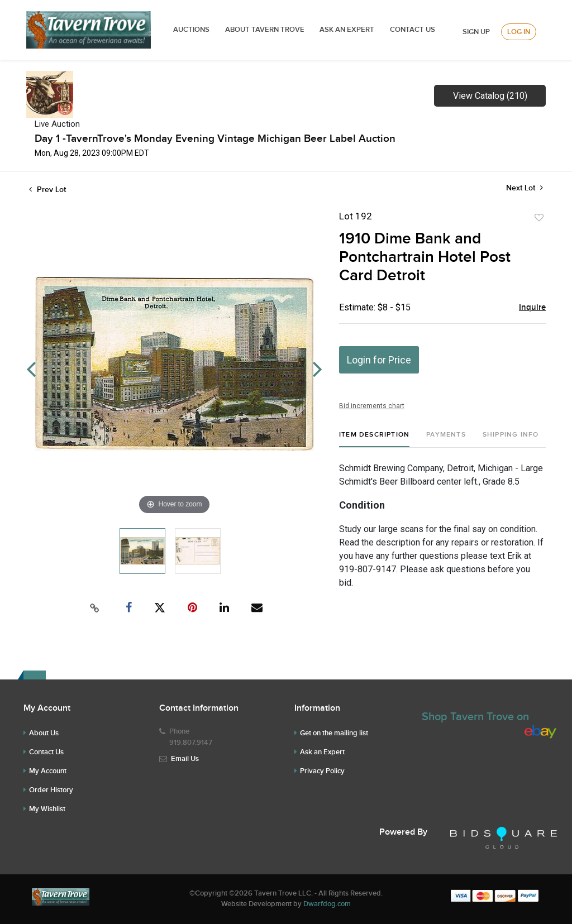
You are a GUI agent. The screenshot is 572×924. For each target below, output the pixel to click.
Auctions (191, 30)
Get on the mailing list (334, 733)
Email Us (185, 759)
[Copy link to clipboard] (95, 608)
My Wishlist (47, 809)
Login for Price (379, 360)
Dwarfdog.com (327, 904)
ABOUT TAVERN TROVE (266, 30)
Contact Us (413, 30)
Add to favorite (539, 218)
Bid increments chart (372, 406)
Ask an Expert (322, 752)
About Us (44, 733)
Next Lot (525, 188)
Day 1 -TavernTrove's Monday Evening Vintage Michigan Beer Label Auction (215, 139)
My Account (48, 771)
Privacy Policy (322, 771)
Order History (51, 790)
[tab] (374, 439)
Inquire (532, 308)
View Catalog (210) (490, 96)
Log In (519, 32)
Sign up (476, 32)
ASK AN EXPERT (347, 30)
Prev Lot (47, 190)
